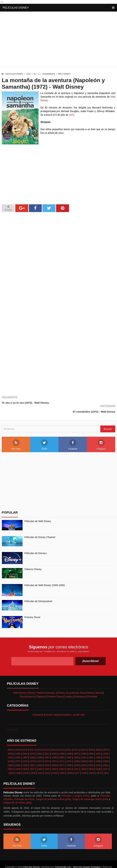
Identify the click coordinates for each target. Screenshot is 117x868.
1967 (91, 752)
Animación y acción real (72, 706)
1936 (11, 764)
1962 (25, 756)
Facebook (73, 436)
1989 (32, 749)
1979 (105, 749)
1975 (32, 752)
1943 (62, 760)
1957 (62, 756)
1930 (55, 764)
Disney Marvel (95, 684)
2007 (105, 741)
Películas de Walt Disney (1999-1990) (45, 576)
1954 (84, 756)
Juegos (69, 688)
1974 (39, 752)
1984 (69, 749)
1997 (76, 745)
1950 (10, 760)
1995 (91, 745)
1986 (54, 749)
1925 (91, 764)
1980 (98, 749)
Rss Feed (16, 436)
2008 (98, 741)
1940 (84, 760)
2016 (39, 741)
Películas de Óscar (24, 790)
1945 (47, 760)
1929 (62, 764)
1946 (39, 760)
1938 (98, 760)
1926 (84, 764)
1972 (28, 74)
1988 (39, 749)
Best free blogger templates (87, 858)
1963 (17, 756)
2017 (32, 741)
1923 (106, 764)
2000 (54, 745)
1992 (10, 749)
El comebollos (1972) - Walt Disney (94, 403)
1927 (77, 764)
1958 (54, 756)
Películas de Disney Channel (40, 528)
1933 (33, 764)
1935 (18, 764)
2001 (47, 745)
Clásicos (41, 688)
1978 (10, 752)
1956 (69, 756)
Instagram (101, 436)
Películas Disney (16, 8)
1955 (76, 756)
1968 (84, 752)
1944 (54, 760)
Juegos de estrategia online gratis (90, 790)
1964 (10, 756)
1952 (98, 756)
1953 (91, 756)
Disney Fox (64, 684)
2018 (25, 741)
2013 (62, 741)
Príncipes (92, 688)
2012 (69, 741)
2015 (47, 741)
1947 (32, 760)
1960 (39, 756)
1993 (105, 745)
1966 (98, 752)
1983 (76, 749)
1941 (76, 760)
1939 (91, 760)
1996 (84, 745)
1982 (84, 749)
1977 (17, 752)
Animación (38, 706)
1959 (47, 756)
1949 (17, 760)
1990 (25, 749)
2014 (54, 741)
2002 (39, 745)
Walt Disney (64, 74)
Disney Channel (37, 684)
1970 (69, 752)
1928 (69, 764)
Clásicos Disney (33, 560)
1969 (76, 752)
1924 (99, 764)
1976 (25, 752)
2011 (76, 741)
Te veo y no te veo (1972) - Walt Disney (25, 403)
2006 (10, 745)
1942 (69, 760)
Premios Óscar (32, 608)
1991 (17, 749)
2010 (84, 741)
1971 (62, 752)
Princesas (80, 688)
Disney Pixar (79, 684)
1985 (62, 749)
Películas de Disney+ (36, 544)
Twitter (44, 436)
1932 (40, 764)
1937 (105, 760)
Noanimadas (49, 74)
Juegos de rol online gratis (17, 794)
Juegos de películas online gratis (53, 790)
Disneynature (27, 688)
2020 (10, 741)
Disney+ (51, 684)
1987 (47, 749)
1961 (32, 756)
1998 (69, 745)
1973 (47, 752)
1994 (98, 745)
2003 (32, 745)
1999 (62, 745)
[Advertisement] (58, 40)
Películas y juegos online (75, 787)
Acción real (51, 706)
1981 (91, 749)
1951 (105, 756)
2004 (25, 745)
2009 (91, 741)
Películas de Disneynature (38, 592)
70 (34, 74)
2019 (17, 741)
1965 (105, 752)
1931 (48, 764)
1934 (26, 764)
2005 (17, 745)
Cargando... (13, 721)
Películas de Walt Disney (38, 512)
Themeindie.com (63, 858)
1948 (25, 760)
